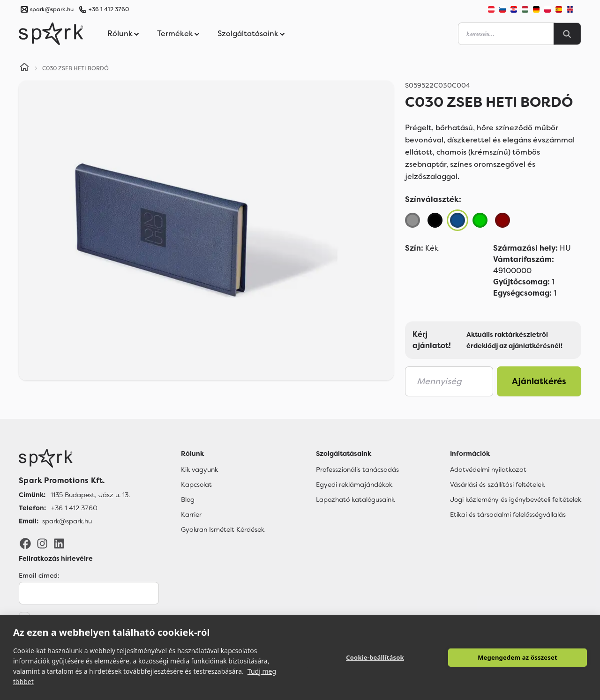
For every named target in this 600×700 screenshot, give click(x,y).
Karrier (191, 514)
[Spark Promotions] (51, 34)
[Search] (567, 34)
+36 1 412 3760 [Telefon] (74, 508)
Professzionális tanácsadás (357, 469)
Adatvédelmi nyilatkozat (488, 469)
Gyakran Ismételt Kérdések (223, 529)
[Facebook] (25, 543)
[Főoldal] (74, 458)
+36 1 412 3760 (109, 9)
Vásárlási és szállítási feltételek (497, 484)
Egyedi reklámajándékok (354, 484)
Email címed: (39, 575)
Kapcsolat (196, 484)
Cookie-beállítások (375, 657)
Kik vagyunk (199, 469)
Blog (188, 499)
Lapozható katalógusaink (355, 499)
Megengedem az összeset (517, 657)
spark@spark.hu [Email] (67, 521)
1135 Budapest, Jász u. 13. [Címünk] (90, 495)
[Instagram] (42, 543)
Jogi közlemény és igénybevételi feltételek (516, 499)
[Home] (24, 68)
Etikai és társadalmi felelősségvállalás (508, 514)
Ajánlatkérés (539, 381)
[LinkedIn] (59, 543)
